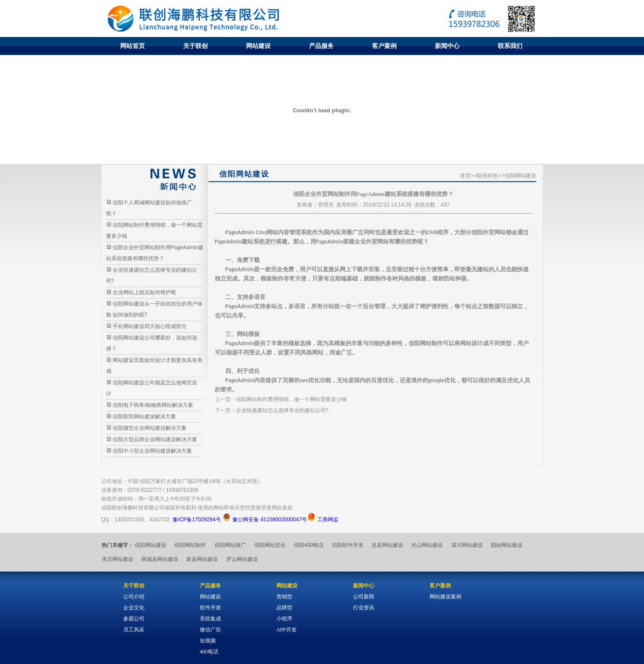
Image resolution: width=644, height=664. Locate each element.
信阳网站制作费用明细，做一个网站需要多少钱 (291, 399)
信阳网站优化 (270, 545)
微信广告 (210, 630)
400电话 (209, 652)
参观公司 (134, 619)
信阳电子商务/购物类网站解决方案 (153, 405)
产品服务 (321, 46)
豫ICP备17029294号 (197, 520)
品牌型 (284, 608)
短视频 (208, 641)
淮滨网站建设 (118, 559)
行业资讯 (364, 608)
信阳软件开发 (348, 545)
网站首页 (132, 46)
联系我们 (510, 46)
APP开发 (287, 630)
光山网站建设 (427, 545)
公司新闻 (364, 597)
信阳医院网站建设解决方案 (144, 417)
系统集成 (210, 619)
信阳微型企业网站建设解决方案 (150, 428)
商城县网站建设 (160, 559)
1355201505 (129, 520)
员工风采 (134, 630)
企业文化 (134, 608)
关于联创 (195, 46)
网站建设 (258, 46)
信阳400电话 (309, 545)
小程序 (284, 619)
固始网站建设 (507, 545)
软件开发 (210, 608)
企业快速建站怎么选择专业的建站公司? (282, 410)
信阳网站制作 (190, 545)
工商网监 (322, 520)
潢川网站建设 (467, 545)
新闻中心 (447, 46)
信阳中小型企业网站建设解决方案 (152, 451)
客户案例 (384, 46)
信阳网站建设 (151, 545)
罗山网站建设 (242, 559)
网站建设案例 (445, 597)
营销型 (284, 597)
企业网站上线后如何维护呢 (144, 292)
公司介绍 (134, 597)
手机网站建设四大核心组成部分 (150, 326)
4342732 (160, 520)
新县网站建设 (202, 559)
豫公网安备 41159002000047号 (265, 520)
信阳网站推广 (230, 545)
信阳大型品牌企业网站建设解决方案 (155, 439)
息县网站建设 (387, 545)
